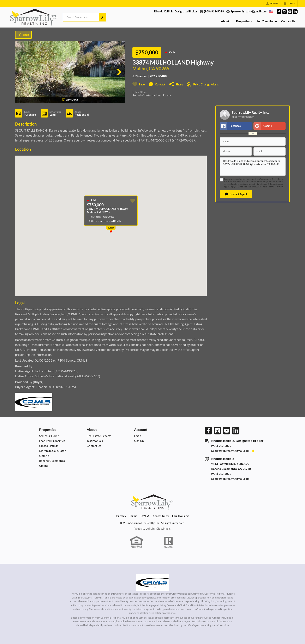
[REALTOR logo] (169, 542)
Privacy (279, 187)
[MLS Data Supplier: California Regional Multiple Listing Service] (152, 582)
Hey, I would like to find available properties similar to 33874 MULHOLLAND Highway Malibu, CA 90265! (253, 167)
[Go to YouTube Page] (290, 12)
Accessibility (161, 516)
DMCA (145, 516)
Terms (272, 187)
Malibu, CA (144, 69)
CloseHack (163, 528)
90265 (163, 69)
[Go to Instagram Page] (285, 12)
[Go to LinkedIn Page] (295, 12)
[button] (102, 17)
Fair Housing (180, 516)
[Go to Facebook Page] (279, 12)
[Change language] (271, 11)
